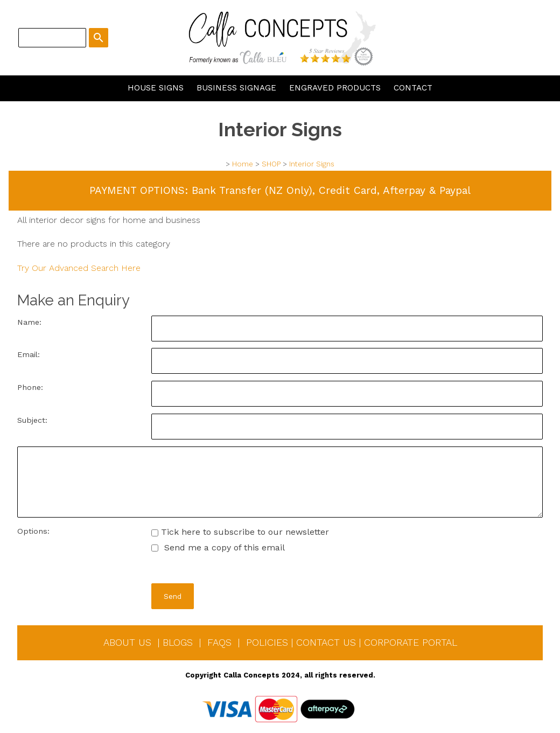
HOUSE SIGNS (156, 88)
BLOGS (178, 642)
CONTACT (413, 88)
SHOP (271, 164)
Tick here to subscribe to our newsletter (240, 532)
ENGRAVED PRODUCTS (335, 88)
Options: (33, 531)
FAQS (219, 642)
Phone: (30, 387)
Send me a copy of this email (218, 547)
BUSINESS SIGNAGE (236, 88)
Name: (29, 322)
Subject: (32, 420)
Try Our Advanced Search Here (79, 268)
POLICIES (267, 642)
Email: (29, 354)
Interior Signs (312, 164)
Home (243, 164)
